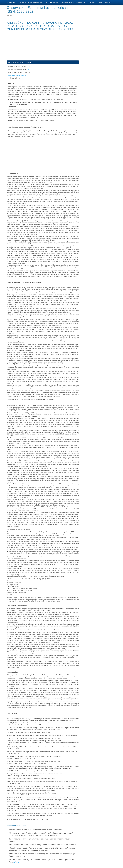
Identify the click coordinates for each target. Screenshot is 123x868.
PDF (22, 78)
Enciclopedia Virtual (53, 2)
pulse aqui (17, 862)
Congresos (92, 2)
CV (29, 67)
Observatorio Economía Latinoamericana (31, 2)
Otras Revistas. (81, 2)
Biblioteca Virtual (68, 2)
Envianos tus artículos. (105, 2)
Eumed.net (11, 2)
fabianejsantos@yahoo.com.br (17, 75)
